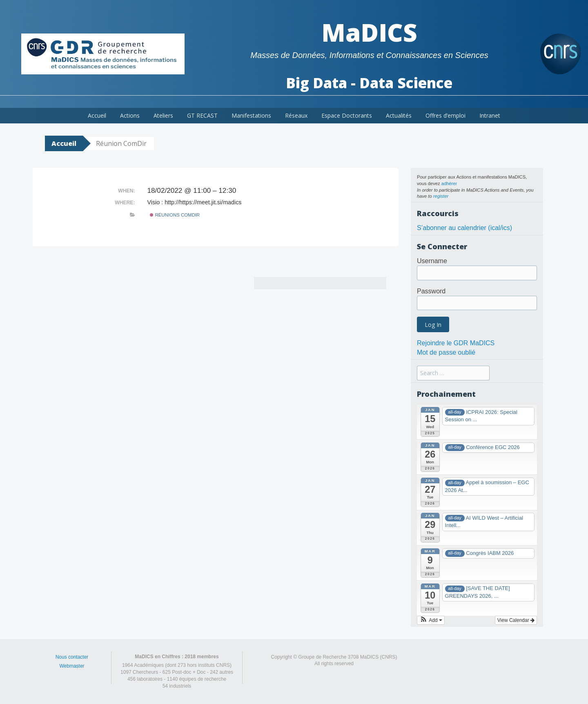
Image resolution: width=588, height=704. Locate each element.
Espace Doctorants (347, 115)
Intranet (490, 115)
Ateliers (163, 115)
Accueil (97, 115)
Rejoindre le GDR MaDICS (456, 343)
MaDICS (369, 32)
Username (432, 261)
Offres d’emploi (445, 115)
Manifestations (251, 115)
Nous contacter (72, 657)
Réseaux (296, 115)
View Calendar (516, 620)
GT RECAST (202, 115)
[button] (431, 620)
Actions (130, 115)
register (441, 196)
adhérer (449, 183)
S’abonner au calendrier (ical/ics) (464, 228)
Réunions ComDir (175, 215)
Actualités (399, 115)
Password (431, 291)
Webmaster (72, 666)
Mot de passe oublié (446, 352)
